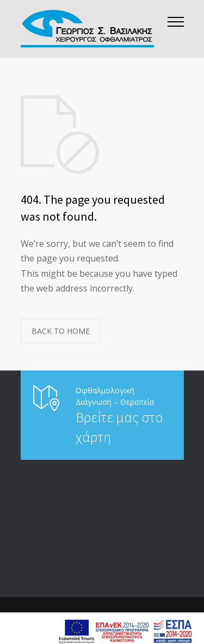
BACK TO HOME (61, 331)
